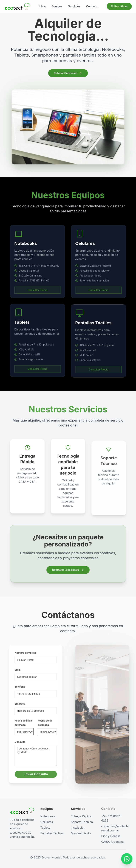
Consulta (17, 742)
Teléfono (17, 687)
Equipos (57, 6)
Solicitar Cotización (68, 73)
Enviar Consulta (32, 774)
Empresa (17, 704)
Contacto (92, 6)
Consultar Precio (37, 294)
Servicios (74, 6)
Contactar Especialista (68, 570)
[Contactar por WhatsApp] (127, 859)
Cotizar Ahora (119, 6)
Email (15, 670)
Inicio (42, 6)
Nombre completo (22, 653)
